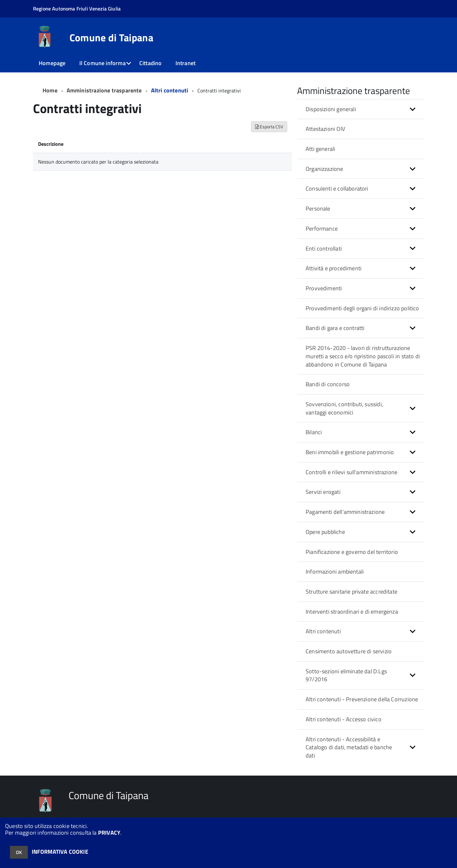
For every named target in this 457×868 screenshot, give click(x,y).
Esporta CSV (269, 127)
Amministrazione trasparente (104, 90)
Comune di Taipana (111, 37)
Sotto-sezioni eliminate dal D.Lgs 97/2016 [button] (346, 675)
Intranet (185, 63)
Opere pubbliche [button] (325, 532)
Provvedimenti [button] (324, 288)
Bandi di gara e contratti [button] (335, 328)
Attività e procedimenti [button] (334, 268)
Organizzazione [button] (325, 169)
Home (50, 90)
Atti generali (320, 149)
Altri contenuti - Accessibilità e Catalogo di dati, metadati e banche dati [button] (349, 747)
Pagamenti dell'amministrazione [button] (345, 512)
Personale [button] (318, 209)
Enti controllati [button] (324, 249)
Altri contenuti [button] (323, 631)
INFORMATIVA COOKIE (60, 852)
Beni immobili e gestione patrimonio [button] (350, 452)
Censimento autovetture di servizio (349, 651)
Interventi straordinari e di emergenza (352, 612)
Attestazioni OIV (325, 129)
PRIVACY (109, 833)
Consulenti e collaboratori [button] (337, 188)
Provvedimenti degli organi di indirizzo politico (362, 308)
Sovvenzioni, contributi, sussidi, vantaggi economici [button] (344, 408)
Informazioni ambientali (335, 572)
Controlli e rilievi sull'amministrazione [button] (351, 472)
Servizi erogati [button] (323, 492)
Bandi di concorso (328, 384)
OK (19, 852)
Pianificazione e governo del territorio (352, 552)
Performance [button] (322, 229)
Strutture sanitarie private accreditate (351, 592)
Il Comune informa (103, 63)
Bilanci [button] (314, 432)
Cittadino (151, 63)
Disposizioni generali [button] (331, 109)
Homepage (52, 63)
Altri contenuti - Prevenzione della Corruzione (362, 699)
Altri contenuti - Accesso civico (344, 719)
